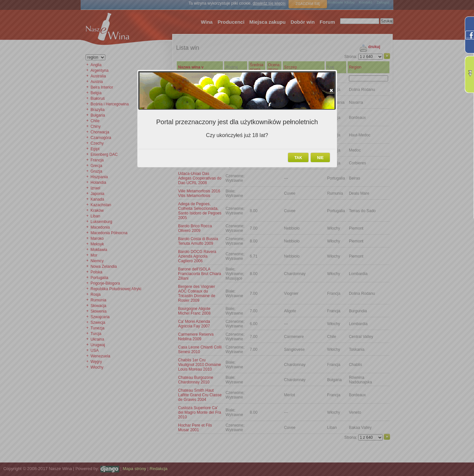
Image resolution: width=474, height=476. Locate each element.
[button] (331, 90)
